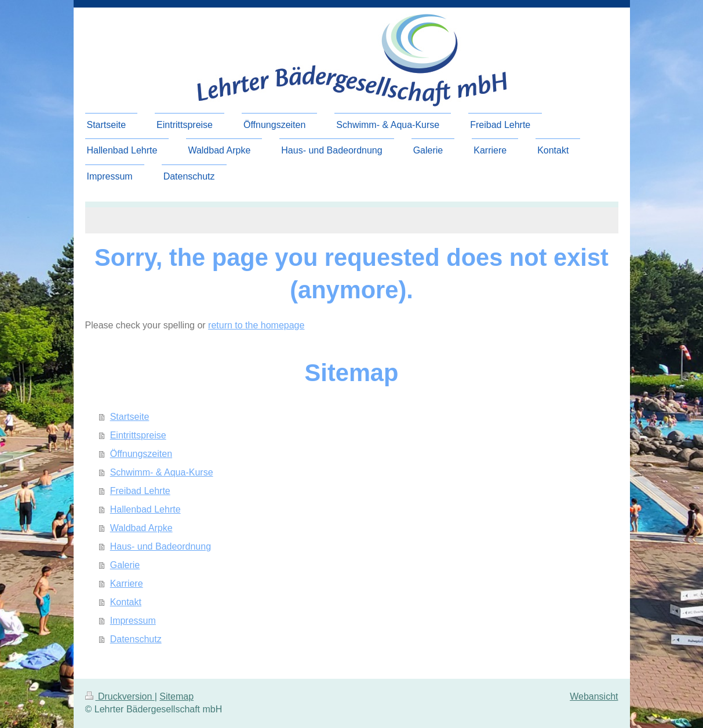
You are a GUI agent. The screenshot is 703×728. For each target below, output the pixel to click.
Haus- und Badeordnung (161, 546)
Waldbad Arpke (141, 528)
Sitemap (176, 696)
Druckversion (120, 696)
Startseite (130, 417)
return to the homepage (256, 325)
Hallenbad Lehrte (145, 509)
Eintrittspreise (138, 435)
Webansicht (594, 696)
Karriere (127, 584)
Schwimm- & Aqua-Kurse (162, 472)
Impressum (133, 621)
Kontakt (126, 602)
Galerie (125, 565)
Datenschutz (136, 639)
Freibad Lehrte (140, 491)
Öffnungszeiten (141, 454)
